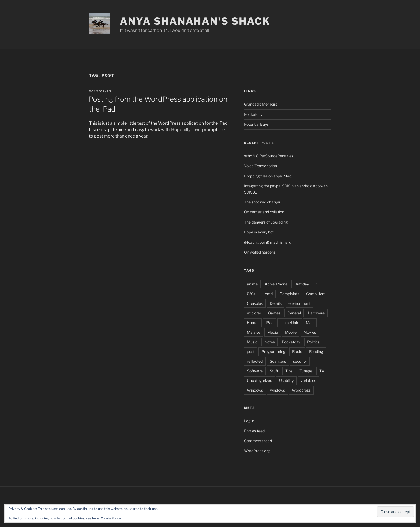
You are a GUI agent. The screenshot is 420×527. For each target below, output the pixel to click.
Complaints (289, 294)
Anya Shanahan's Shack (195, 21)
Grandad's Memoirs (261, 104)
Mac (310, 323)
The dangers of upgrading (266, 222)
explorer (254, 313)
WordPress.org (257, 451)
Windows (255, 390)
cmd (269, 294)
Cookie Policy (111, 518)
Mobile (291, 332)
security (300, 361)
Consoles (255, 303)
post (251, 352)
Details (276, 303)
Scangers (278, 361)
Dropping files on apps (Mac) (268, 176)
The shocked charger (262, 202)
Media (273, 332)
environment (299, 303)
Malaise (254, 332)
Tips (289, 371)
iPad (270, 323)
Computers (316, 294)
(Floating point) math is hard (268, 242)
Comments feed (258, 441)
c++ (319, 284)
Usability (286, 381)
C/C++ (252, 294)
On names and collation (264, 212)
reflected (255, 361)
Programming (273, 352)
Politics (313, 342)
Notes (270, 342)
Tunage (306, 371)
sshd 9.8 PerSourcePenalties (269, 156)
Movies (310, 332)
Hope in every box (259, 232)
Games (274, 313)
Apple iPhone (276, 284)
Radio (297, 352)
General (294, 313)
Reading (316, 352)
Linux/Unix (290, 323)
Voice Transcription (260, 166)
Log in (249, 421)
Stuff (274, 371)
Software (255, 371)
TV (322, 371)
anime (252, 284)
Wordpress (301, 390)
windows (277, 390)
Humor (253, 323)
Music (252, 342)
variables (308, 381)
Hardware (316, 313)
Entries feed (254, 431)
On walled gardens (260, 252)
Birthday (302, 284)
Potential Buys (256, 124)
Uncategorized (260, 381)
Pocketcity (253, 114)
